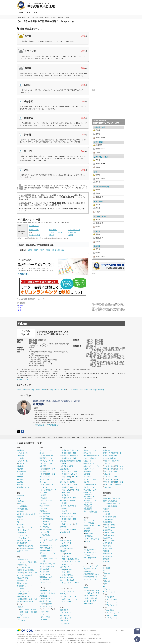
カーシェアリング (46, 500)
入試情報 (71, 235)
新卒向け (88, 541)
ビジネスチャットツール (92, 526)
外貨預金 (20, 517)
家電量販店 (64, 610)
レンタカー (43, 503)
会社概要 (38, 631)
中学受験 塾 (64, 495)
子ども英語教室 (66, 540)
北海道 (64, 471)
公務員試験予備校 (67, 577)
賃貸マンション (22, 583)
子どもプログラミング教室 (70, 583)
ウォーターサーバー (46, 450)
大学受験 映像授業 (67, 466)
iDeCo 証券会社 (22, 509)
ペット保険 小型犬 (109, 517)
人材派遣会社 (88, 509)
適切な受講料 (53, 230)
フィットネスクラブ (67, 591)
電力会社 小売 (44, 580)
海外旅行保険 (21, 471)
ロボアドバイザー (23, 551)
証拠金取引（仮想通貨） (27, 548)
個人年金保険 (107, 556)
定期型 (113, 525)
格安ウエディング (90, 569)
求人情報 (93, 631)
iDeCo (105, 579)
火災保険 (20, 469)
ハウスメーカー (24, 617)
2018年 (57, 390)
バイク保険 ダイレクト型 (112, 504)
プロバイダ (107, 463)
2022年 (32, 390)
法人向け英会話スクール (69, 580)
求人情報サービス (90, 490)
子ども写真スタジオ (46, 548)
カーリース (43, 508)
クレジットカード (23, 530)
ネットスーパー (45, 477)
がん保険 (20, 482)
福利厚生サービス (46, 577)
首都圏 (20, 305)
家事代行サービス (46, 458)
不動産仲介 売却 (22, 559)
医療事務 (68, 554)
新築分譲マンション (24, 596)
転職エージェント (90, 469)
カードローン (21, 525)
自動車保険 (21, 450)
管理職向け (89, 536)
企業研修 (87, 531)
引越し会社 (43, 498)
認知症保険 (107, 546)
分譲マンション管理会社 (25, 570)
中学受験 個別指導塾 (68, 500)
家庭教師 (63, 527)
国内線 (43, 604)
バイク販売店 (44, 527)
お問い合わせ (71, 631)
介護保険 (106, 551)
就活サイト (87, 453)
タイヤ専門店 (65, 623)
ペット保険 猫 (108, 519)
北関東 (27, 609)
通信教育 (63, 522)
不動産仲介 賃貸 (22, 578)
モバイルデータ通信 (110, 456)
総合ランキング (34, 226)
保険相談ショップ (23, 487)
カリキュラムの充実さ (55, 232)
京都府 (36, 250)
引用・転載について (83, 631)
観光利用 (44, 620)
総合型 (43, 556)
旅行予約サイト (45, 591)
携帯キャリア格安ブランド (112, 453)
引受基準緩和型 (110, 527)
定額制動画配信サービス (48, 545)
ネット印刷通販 (89, 523)
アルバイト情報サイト (91, 458)
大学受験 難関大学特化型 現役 (71, 461)
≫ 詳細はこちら (22, 379)
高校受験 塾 (64, 469)
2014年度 (93, 390)
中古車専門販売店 (47, 519)
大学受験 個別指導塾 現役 (69, 456)
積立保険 (106, 562)
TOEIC (64, 559)
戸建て (30, 562)
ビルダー (21, 607)
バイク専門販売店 (47, 529)
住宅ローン (21, 519)
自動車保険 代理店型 (110, 501)
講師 (96, 172)
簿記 (68, 556)
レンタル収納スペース (49, 490)
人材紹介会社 (88, 505)
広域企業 (107, 474)
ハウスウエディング (91, 566)
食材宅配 (43, 466)
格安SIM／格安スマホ (110, 458)
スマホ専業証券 (22, 506)
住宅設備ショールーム (24, 586)
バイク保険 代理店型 (110, 506)
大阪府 (42, 250)
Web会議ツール (89, 528)
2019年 (51, 390)
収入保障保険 (109, 535)
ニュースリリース (48, 631)
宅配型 (43, 495)
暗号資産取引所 (22, 543)
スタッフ (51, 235)
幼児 (63, 543)
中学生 (70, 524)
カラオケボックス (90, 601)
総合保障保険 (107, 554)
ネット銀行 (21, 511)
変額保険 (106, 559)
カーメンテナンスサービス (49, 540)
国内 (43, 612)
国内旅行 (44, 593)
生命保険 (20, 477)
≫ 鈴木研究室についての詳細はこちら (46, 425)
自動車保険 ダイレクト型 (112, 498)
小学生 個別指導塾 (67, 516)
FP (63, 554)
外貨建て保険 (107, 548)
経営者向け (89, 533)
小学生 (77, 524)
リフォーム (21, 588)
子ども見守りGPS (46, 582)
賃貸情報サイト (22, 581)
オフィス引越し (45, 569)
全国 (96, 598)
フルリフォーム (24, 591)
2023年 (25, 390)
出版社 (43, 561)
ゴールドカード (24, 538)
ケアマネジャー (75, 562)
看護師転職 (87, 471)
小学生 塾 (64, 511)
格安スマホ (116, 461)
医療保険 (20, 479)
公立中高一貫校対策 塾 (68, 506)
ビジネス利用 (46, 617)
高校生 (64, 524)
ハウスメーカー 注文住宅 (25, 602)
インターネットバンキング (26, 514)
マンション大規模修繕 (24, 575)
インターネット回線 (110, 477)
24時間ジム (64, 594)
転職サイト (87, 461)
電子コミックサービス (47, 553)
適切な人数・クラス (74, 230)
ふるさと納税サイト (46, 485)
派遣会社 (87, 482)
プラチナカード (112, 605)
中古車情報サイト (46, 514)
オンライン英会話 (67, 548)
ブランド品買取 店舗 (47, 566)
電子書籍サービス (46, 551)
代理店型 (21, 456)
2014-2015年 (84, 390)
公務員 (64, 564)
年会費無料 (22, 533)
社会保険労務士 (74, 559)
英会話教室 (64, 546)
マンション (22, 562)
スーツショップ (66, 618)
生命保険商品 (107, 530)
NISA (18, 498)
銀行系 (21, 527)
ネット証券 (21, 496)
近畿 (20, 310)
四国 (106, 471)
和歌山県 (61, 250)
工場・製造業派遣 (90, 485)
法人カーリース (89, 520)
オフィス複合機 (45, 574)
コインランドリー (46, 463)
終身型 (107, 525)
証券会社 (21, 501)
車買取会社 (43, 511)
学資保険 (20, 485)
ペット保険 (21, 474)
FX (18, 522)
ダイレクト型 (23, 453)
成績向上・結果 (34, 230)
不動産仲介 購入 (22, 565)
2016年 (70, 390)
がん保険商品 (107, 538)
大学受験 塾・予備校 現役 (69, 450)
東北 (22, 609)
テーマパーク (88, 604)
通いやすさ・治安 (35, 235)
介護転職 (87, 474)
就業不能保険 (107, 543)
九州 (35, 573)
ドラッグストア (66, 613)
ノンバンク (28, 527)
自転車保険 (21, 466)
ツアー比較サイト (46, 606)
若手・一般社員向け (92, 539)
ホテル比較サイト (46, 599)
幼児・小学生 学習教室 (68, 529)
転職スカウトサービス (91, 466)
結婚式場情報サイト (91, 577)
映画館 (86, 588)
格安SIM (107, 461)
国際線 (50, 604)
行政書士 (65, 562)
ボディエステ (88, 555)
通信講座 (63, 551)
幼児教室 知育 (65, 532)
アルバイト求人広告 (91, 512)
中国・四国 (33, 612)
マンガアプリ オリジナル (48, 564)
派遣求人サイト (89, 487)
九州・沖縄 (66, 479)
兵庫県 (48, 250)
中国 (121, 469)
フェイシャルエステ (91, 552)
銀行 (20, 504)
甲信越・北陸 (73, 474)
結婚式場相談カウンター (92, 574)
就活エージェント (90, 450)
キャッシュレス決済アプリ (26, 540)
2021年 (38, 390)
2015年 (76, 390)
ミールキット (44, 471)
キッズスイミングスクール (69, 599)
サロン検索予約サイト (91, 558)
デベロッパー (23, 620)
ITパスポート (73, 564)
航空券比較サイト (46, 596)
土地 (35, 562)
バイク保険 (21, 458)
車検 (41, 537)
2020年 (44, 390)
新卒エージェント (90, 501)
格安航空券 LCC (45, 601)
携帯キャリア (107, 450)
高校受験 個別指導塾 (68, 482)
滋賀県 (30, 250)
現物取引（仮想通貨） (26, 546)
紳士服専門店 (65, 615)
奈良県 (54, 250)
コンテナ (44, 493)
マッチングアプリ (90, 579)
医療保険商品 (107, 522)
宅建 (63, 556)
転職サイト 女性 (89, 463)
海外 (47, 612)
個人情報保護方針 (60, 631)
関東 (98, 590)
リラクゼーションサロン (69, 596)
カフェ (42, 543)
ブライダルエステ (90, 550)
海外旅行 (52, 593)
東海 (20, 308)
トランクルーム (45, 487)
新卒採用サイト (89, 497)
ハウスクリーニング (46, 461)
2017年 (63, 390)
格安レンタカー (45, 506)
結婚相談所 (87, 571)
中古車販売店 (44, 516)
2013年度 (101, 390)
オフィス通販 (44, 572)
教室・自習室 (72, 232)
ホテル (42, 614)
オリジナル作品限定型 (49, 559)
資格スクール (65, 567)
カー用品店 (64, 621)
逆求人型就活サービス (91, 456)
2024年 (19, 390)
